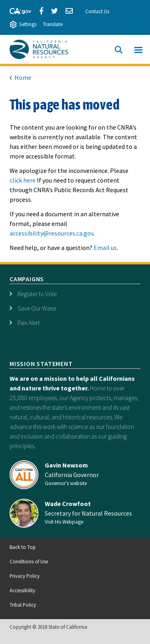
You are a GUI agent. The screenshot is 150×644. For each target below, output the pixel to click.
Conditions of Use (29, 561)
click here (23, 180)
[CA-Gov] (17, 10)
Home (23, 77)
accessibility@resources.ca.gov (51, 233)
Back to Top (23, 547)
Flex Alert (29, 323)
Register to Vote (37, 294)
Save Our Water (37, 308)
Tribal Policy (23, 605)
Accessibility (22, 590)
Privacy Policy (25, 576)
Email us (105, 248)
